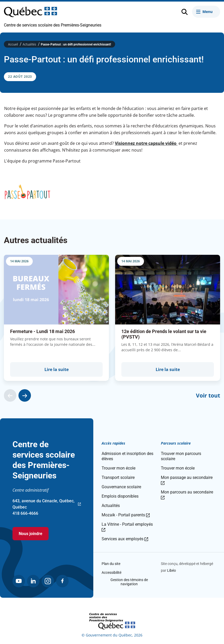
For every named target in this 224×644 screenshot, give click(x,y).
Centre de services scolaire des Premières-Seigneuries (53, 25)
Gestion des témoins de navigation (129, 582)
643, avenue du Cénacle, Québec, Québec (47, 504)
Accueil (13, 44)
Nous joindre (31, 534)
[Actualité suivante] (25, 395)
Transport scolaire (118, 477)
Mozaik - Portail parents (126, 515)
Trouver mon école (118, 468)
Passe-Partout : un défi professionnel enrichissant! (76, 44)
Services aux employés (125, 539)
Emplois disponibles (120, 496)
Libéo (172, 570)
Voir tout (208, 395)
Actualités (30, 44)
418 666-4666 (25, 513)
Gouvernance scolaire (121, 487)
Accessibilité (111, 573)
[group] (56, 318)
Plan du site (111, 564)
